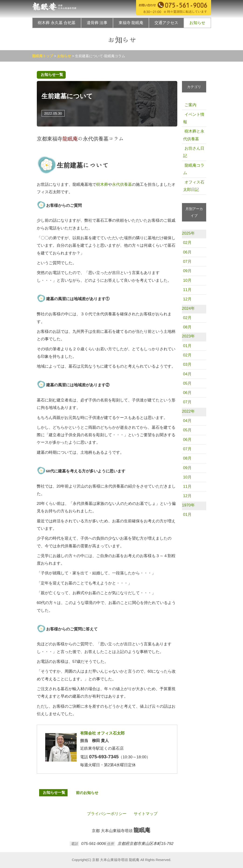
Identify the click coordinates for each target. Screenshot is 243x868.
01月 (187, 346)
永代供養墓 (122, 184)
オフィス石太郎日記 (194, 186)
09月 (187, 271)
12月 (187, 299)
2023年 (188, 336)
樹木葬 (102, 184)
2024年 (188, 308)
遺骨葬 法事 (97, 23)
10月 (187, 280)
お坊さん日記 (194, 152)
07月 (187, 262)
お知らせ (197, 23)
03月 (187, 364)
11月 (187, 290)
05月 (187, 383)
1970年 (188, 505)
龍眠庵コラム (194, 169)
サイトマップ (145, 814)
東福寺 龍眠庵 (131, 23)
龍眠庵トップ (43, 56)
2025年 (188, 233)
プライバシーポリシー (106, 814)
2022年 (188, 411)
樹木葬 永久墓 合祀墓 (57, 23)
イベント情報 (194, 118)
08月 (187, 327)
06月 (187, 252)
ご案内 (190, 105)
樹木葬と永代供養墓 (194, 135)
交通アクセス (166, 23)
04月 (187, 374)
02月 (187, 243)
